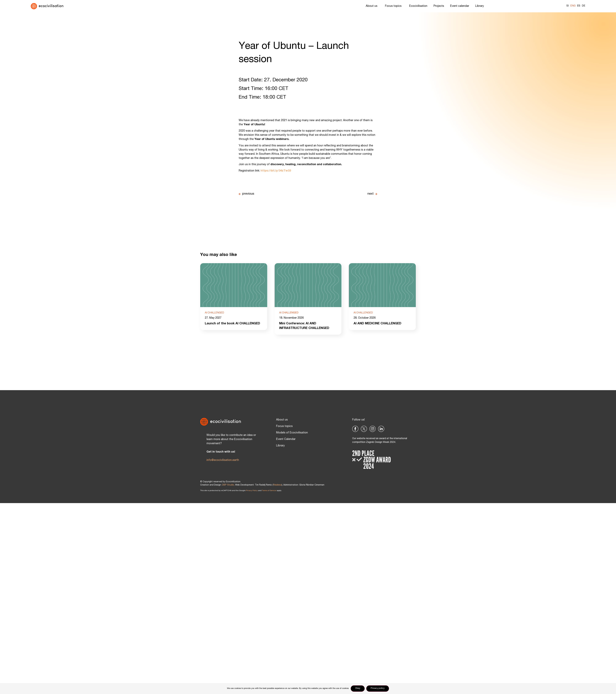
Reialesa (277, 485)
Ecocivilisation (418, 6)
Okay (358, 688)
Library (480, 6)
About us (372, 6)
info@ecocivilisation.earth (223, 460)
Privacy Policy (252, 491)
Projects (439, 6)
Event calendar (460, 6)
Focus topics (394, 6)
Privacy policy (378, 688)
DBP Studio (228, 485)
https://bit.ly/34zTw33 (276, 171)
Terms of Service (269, 491)
